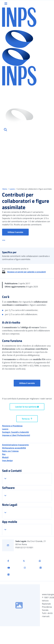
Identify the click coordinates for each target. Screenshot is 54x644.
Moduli (5, 457)
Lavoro (12, 189)
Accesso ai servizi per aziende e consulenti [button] (27, 272)
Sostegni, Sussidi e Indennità (15, 432)
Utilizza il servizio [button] (18, 232)
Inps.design (7, 460)
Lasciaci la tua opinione (27, 407)
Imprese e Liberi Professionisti (16, 435)
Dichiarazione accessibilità (14, 448)
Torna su (27, 419)
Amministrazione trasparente (15, 445)
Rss (4, 454)
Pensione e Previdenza (12, 426)
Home (5, 189)
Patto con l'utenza (10, 451)
